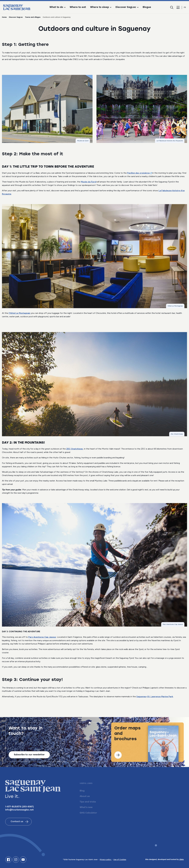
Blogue (147, 7)
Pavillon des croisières (138, 173)
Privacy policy (106, 860)
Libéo (182, 860)
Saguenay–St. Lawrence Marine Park (155, 697)
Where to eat (78, 7)
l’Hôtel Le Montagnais (19, 313)
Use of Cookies (120, 860)
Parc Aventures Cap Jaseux (42, 637)
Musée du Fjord (89, 182)
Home (4, 17)
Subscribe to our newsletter (29, 756)
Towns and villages (33, 17)
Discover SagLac (16, 17)
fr (185, 7)
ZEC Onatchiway (75, 449)
